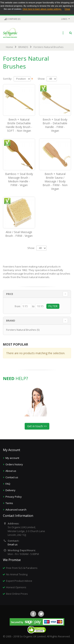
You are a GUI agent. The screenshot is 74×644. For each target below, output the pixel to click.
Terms (9, 503)
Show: (41, 79)
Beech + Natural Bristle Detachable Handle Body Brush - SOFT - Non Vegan (19, 125)
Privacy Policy (14, 497)
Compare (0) (12, 19)
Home (9, 47)
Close (67, 9)
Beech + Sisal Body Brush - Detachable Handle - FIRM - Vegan (55, 125)
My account (12, 458)
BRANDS (23, 47)
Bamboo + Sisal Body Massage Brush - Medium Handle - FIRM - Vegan (19, 179)
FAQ (8, 484)
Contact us (12, 477)
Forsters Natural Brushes (21, 330)
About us (11, 471)
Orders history (14, 464)
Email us (13, 544)
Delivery (10, 490)
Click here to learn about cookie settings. (42, 9)
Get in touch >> (37, 426)
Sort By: (7, 79)
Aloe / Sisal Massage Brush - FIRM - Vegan (19, 234)
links (64, 19)
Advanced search (16, 510)
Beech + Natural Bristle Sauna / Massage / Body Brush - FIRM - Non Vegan (55, 181)
